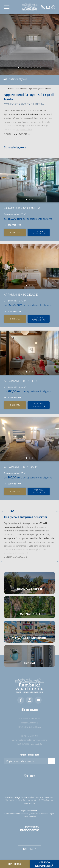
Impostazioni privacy (45, 797)
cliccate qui (23, 553)
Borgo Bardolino (24, 129)
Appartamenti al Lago (23, 88)
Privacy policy (28, 797)
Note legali (16, 797)
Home (11, 88)
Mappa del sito (12, 800)
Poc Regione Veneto (28, 800)
